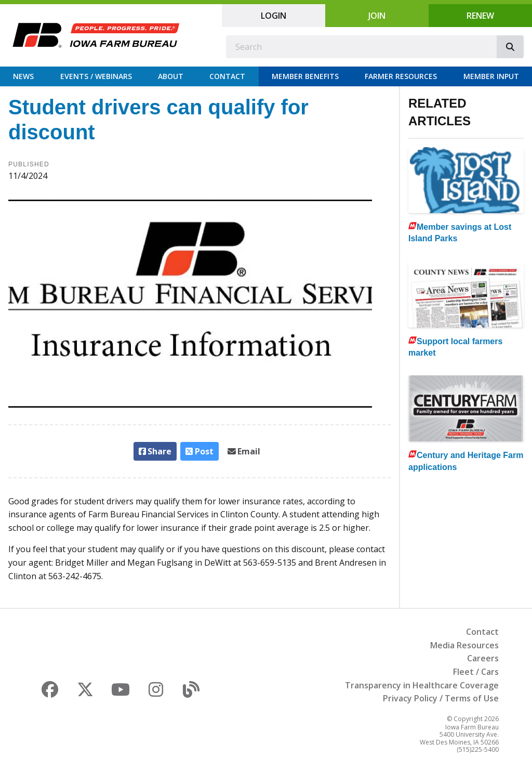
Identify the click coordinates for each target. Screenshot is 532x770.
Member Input (491, 76)
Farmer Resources (401, 76)
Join (377, 16)
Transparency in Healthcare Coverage (422, 685)
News (23, 76)
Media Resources (464, 645)
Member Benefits (305, 76)
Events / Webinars (96, 76)
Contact (227, 76)
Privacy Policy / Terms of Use (441, 698)
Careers (483, 658)
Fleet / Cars (476, 672)
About (171, 76)
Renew (480, 16)
